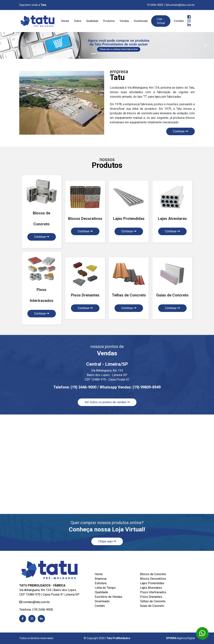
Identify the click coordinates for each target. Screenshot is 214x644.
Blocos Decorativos (153, 579)
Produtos (109, 21)
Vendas (124, 21)
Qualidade (92, 21)
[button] (9, 45)
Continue (181, 131)
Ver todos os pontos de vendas (107, 402)
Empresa (101, 579)
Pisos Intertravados (153, 592)
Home (66, 21)
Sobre (78, 21)
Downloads (141, 21)
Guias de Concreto (152, 606)
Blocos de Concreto (153, 574)
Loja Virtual (161, 21)
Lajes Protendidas (152, 583)
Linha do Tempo (105, 588)
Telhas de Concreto (153, 601)
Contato (179, 21)
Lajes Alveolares (151, 588)
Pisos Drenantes (151, 597)
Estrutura (101, 583)
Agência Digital (180, 638)
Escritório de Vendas (109, 597)
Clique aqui (107, 541)
